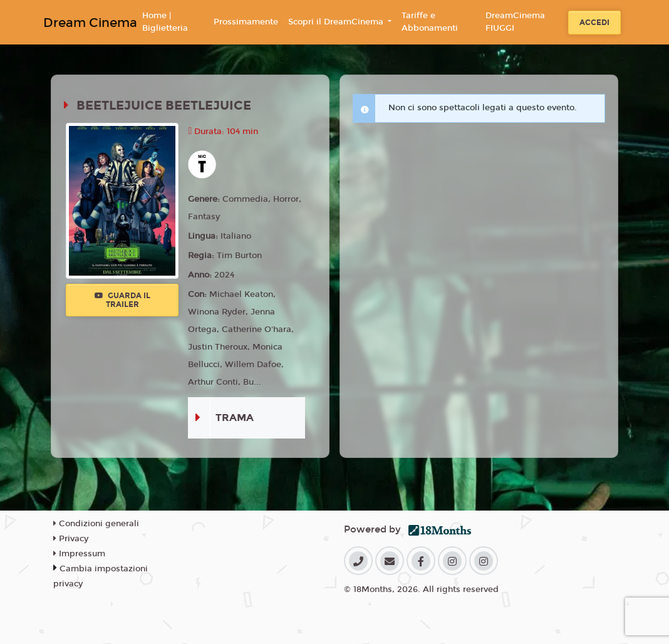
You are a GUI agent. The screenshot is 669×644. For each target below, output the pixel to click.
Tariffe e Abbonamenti (430, 22)
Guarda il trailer (122, 300)
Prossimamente (246, 22)
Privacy (71, 539)
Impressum (79, 554)
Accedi (594, 23)
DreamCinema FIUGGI (515, 22)
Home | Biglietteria (165, 22)
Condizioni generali (96, 524)
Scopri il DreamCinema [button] (337, 22)
